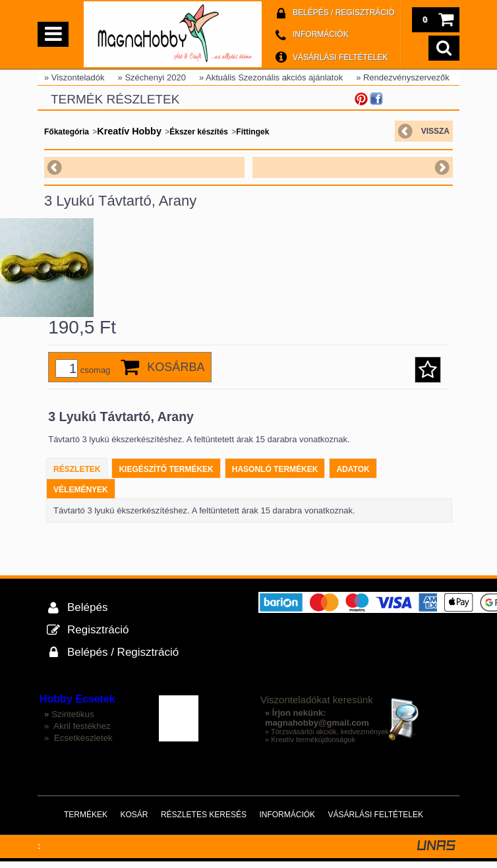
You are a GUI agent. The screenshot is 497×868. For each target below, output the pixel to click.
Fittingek (252, 132)
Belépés (87, 614)
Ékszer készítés (199, 132)
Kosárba (176, 374)
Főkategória (67, 132)
